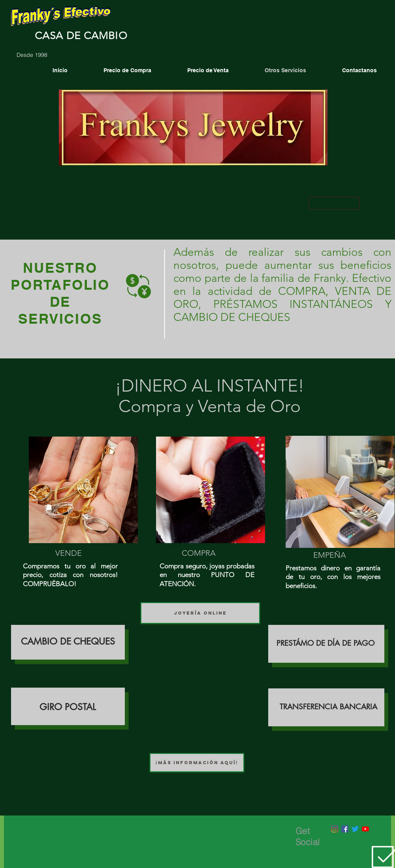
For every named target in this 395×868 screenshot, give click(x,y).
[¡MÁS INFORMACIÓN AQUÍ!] (197, 763)
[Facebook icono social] (345, 829)
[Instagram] (335, 829)
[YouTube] (365, 829)
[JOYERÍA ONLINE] (200, 613)
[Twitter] (355, 829)
